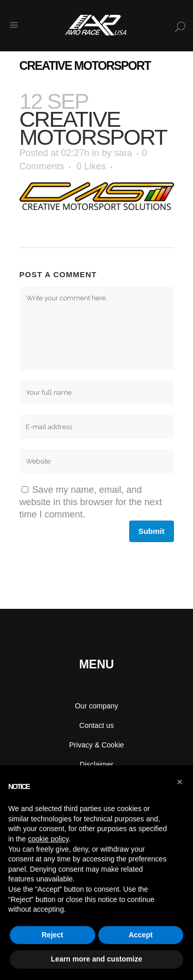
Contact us (97, 725)
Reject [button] (52, 935)
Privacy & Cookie (97, 745)
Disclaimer (97, 764)
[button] (180, 782)
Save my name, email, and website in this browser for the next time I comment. (91, 502)
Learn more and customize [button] (97, 959)
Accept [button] (141, 935)
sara (123, 153)
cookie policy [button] (48, 839)
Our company (96, 706)
